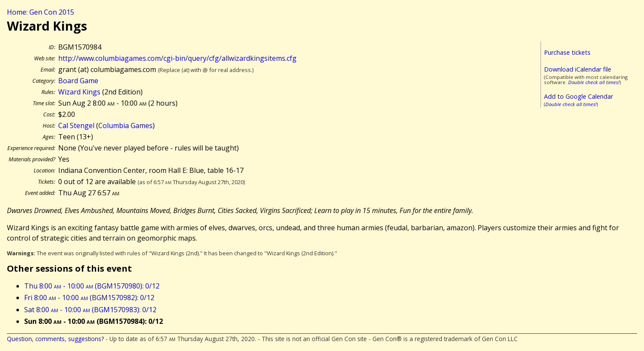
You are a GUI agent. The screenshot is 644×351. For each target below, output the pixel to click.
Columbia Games (125, 125)
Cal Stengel (76, 125)
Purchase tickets (567, 52)
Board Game (78, 81)
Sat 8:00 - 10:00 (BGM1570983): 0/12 (90, 310)
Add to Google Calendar (578, 96)
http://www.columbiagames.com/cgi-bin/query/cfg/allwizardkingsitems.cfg (177, 58)
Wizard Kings (79, 92)
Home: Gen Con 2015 (41, 12)
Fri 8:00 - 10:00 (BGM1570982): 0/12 (89, 298)
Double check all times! (594, 82)
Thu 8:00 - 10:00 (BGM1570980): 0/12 (92, 286)
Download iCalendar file (578, 69)
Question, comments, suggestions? (55, 339)
